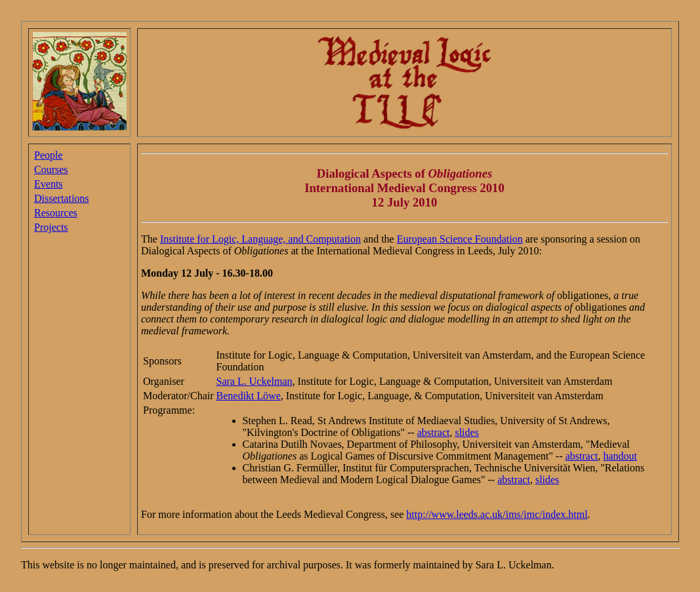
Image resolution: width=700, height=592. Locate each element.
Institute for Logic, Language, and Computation (260, 239)
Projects (51, 227)
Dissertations (62, 198)
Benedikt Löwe (249, 396)
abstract (434, 432)
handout (621, 456)
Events (49, 184)
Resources (56, 213)
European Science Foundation (460, 239)
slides (466, 432)
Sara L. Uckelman (255, 381)
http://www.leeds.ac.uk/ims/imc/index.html (497, 514)
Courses (51, 169)
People (49, 155)
